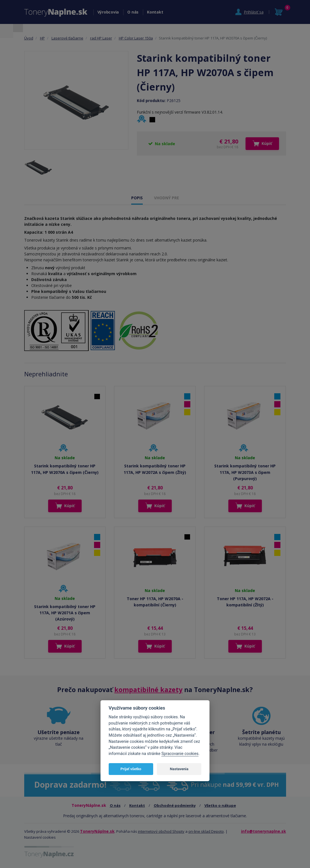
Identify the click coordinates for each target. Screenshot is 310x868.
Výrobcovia (108, 12)
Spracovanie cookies (180, 754)
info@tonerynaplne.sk (264, 831)
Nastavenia (179, 769)
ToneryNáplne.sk (97, 831)
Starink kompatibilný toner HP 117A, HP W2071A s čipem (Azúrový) (65, 613)
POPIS (137, 198)
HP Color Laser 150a (136, 38)
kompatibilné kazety (148, 690)
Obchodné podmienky (175, 805)
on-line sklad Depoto (206, 831)
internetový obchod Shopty (161, 831)
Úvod (29, 38)
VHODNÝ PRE (167, 198)
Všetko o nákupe (220, 805)
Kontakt (155, 12)
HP (42, 38)
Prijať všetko (131, 769)
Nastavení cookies (40, 837)
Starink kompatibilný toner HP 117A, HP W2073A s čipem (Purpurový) (245, 472)
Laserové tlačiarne (67, 38)
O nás (133, 12)
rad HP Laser (101, 38)
